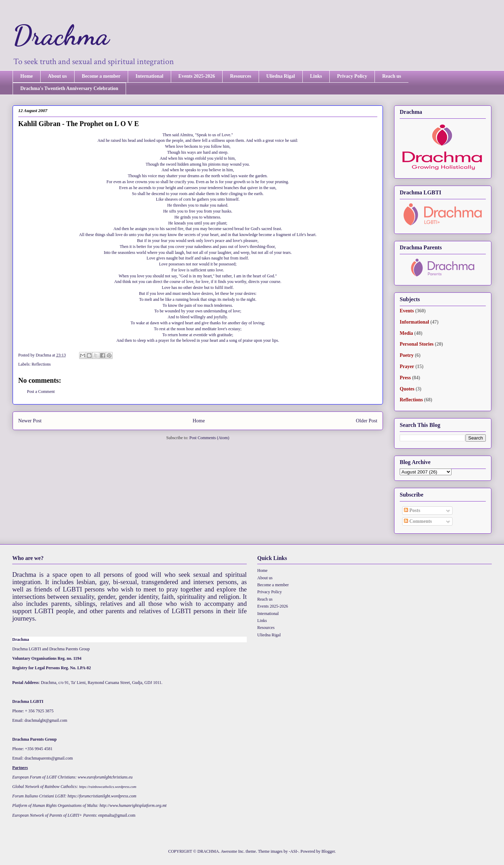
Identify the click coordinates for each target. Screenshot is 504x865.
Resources (240, 76)
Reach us (392, 76)
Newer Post (30, 421)
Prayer (407, 366)
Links (316, 76)
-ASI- (293, 851)
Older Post (367, 421)
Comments (418, 521)
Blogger (328, 851)
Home (27, 76)
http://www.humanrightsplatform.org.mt (133, 805)
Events (407, 311)
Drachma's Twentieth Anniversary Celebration (69, 88)
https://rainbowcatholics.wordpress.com (108, 787)
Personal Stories (417, 344)
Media (406, 333)
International (149, 76)
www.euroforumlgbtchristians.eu (105, 777)
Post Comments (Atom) (209, 438)
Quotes (407, 389)
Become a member (101, 76)
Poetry (407, 355)
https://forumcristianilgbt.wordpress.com (102, 796)
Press (405, 378)
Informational (414, 322)
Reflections (41, 364)
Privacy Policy (352, 76)
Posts (412, 510)
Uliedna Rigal (281, 76)
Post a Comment (41, 392)
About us (57, 76)
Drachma (61, 35)
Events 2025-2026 (197, 76)
